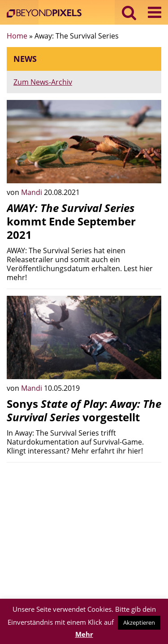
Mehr (84, 634)
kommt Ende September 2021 (71, 221)
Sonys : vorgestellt (84, 410)
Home (17, 36)
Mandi (32, 192)
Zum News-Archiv (43, 82)
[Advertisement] (84, 532)
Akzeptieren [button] (139, 622)
